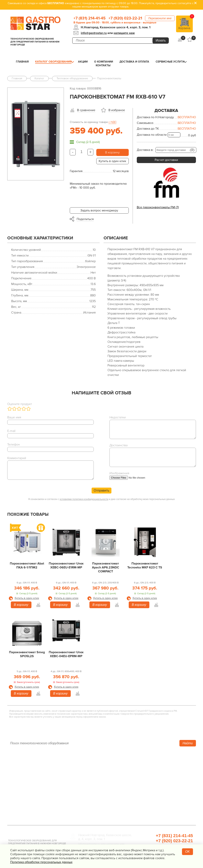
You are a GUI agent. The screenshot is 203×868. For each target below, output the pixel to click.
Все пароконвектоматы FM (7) (158, 207)
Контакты (103, 65)
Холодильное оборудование (91, 770)
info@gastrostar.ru (94, 33)
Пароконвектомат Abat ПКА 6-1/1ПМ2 (27, 565)
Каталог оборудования (53, 62)
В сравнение (86, 110)
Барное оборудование (86, 803)
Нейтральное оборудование (91, 781)
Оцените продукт (20, 404)
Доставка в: (145, 150)
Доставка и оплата (134, 62)
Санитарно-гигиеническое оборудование (164, 781)
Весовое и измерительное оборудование (163, 792)
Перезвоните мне (160, 18)
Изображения (119, 473)
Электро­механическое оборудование (97, 787)
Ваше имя (14, 417)
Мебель (139, 787)
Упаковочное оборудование (154, 776)
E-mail (11, 431)
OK (187, 852)
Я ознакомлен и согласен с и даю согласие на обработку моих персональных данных (101, 499)
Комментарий (17, 458)
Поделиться (85, 219)
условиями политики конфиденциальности (84, 499)
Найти (188, 743)
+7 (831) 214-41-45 (90, 18)
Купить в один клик (112, 161)
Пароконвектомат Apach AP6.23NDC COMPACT (106, 567)
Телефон (14, 445)
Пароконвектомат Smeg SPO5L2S (27, 654)
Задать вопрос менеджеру (99, 210)
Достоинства (118, 445)
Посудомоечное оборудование (93, 792)
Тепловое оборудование (88, 765)
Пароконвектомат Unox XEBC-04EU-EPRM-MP (66, 654)
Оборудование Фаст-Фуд (88, 798)
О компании (104, 62)
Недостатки (118, 417)
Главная (22, 62)
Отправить (101, 490)
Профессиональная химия (153, 814)
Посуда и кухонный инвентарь (155, 798)
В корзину (112, 152)
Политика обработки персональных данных (41, 862)
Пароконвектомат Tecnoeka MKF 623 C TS (145, 565)
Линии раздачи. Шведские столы (94, 776)
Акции (83, 62)
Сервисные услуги (170, 62)
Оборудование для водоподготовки (160, 770)
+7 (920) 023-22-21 (125, 18)
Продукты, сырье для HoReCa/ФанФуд (161, 809)
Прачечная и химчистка (151, 803)
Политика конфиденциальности (30, 798)
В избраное (117, 110)
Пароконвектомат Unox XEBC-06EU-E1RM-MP (66, 565)
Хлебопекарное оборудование (156, 765)
